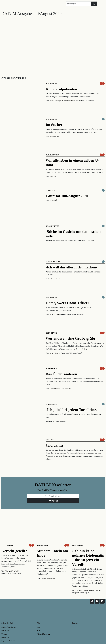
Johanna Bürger (55, 315)
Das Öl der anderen (61, 374)
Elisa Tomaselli (66, 389)
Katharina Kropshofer (68, 101)
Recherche (51, 84)
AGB (38, 631)
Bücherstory (53, 155)
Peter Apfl (53, 177)
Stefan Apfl (53, 200)
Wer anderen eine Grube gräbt (70, 338)
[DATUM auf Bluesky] (97, 601)
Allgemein (42, 545)
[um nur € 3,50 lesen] (102, 84)
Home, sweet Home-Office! (67, 303)
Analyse (50, 440)
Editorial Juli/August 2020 (67, 196)
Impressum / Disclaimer (9, 641)
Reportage (51, 333)
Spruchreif (52, 404)
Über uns (4, 634)
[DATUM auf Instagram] (102, 601)
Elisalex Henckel (95, 590)
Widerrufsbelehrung (43, 634)
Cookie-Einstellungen (9, 627)
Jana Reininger (55, 136)
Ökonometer (52, 226)
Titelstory (7, 545)
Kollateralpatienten (61, 89)
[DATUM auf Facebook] (92, 601)
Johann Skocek (55, 353)
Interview (78, 545)
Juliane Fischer (55, 101)
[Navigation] (103, 4)
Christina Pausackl (82, 590)
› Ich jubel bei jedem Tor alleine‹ (71, 410)
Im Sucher (54, 125)
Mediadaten (5, 631)
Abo (38, 627)
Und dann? (55, 445)
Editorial (51, 191)
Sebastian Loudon (56, 279)
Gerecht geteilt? (14, 551)
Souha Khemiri (55, 389)
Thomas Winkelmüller (13, 571)
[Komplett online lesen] (103, 119)
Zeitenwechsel (54, 262)
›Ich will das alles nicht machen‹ (71, 267)
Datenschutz (5, 637)
